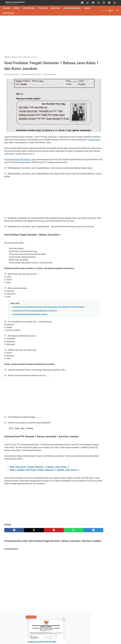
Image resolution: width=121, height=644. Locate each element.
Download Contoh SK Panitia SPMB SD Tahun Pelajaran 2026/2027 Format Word (102, 68)
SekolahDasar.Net (64, 640)
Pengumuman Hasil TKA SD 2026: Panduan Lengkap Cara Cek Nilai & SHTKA (102, 43)
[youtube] (83, 3)
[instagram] (104, 3)
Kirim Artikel (20, 13)
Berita (18, 8)
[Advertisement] (42, 36)
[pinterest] (42, 545)
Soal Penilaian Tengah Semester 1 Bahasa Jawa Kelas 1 (39, 479)
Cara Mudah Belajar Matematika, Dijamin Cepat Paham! (102, 180)
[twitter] (99, 3)
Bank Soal (57, 8)
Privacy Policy (60, 636)
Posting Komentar (50, 76)
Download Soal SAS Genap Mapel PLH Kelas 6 (30, 324)
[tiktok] (89, 3)
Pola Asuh (44, 8)
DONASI (7, 13)
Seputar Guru (30, 8)
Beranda (8, 8)
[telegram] (110, 3)
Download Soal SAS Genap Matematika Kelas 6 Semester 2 (35, 320)
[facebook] (94, 3)
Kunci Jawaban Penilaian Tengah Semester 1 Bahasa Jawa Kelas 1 (45, 482)
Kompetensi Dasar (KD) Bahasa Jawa (20, 155)
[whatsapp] (115, 3)
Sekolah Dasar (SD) (49, 133)
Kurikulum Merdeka (73, 8)
